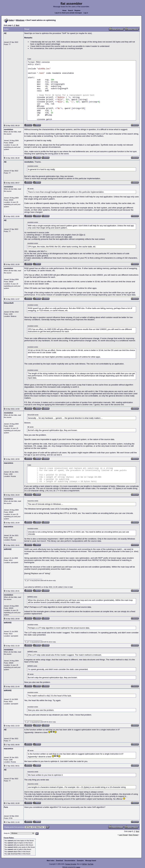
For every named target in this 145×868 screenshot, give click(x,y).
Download (60, 861)
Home (64, 10)
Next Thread (133, 835)
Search (71, 10)
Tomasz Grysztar (71, 864)
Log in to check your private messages (68, 13)
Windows (20, 20)
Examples (80, 861)
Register (77, 10)
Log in (86, 13)
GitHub (84, 864)
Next (17, 25)
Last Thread (123, 835)
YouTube (90, 864)
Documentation (70, 861)
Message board (91, 861)
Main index (51, 861)
